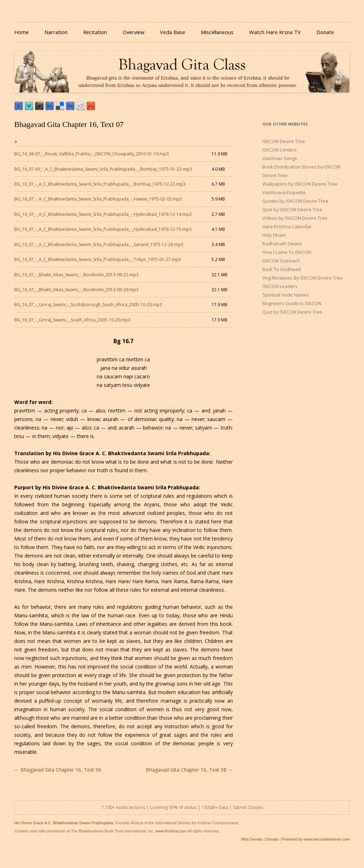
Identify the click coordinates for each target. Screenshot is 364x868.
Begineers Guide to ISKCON (292, 303)
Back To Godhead (282, 269)
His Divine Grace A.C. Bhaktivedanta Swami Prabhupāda (64, 823)
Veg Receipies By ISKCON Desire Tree (303, 278)
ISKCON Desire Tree (284, 141)
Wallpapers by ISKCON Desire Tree (300, 184)
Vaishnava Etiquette (284, 192)
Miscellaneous (217, 32)
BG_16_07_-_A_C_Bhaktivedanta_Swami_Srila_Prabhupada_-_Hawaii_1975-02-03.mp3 (98, 199)
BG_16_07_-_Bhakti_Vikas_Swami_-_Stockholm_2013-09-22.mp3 (76, 275)
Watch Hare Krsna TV (275, 32)
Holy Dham (274, 235)
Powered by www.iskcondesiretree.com (316, 839)
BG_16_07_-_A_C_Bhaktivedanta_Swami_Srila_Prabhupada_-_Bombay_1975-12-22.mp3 (100, 184)
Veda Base (173, 32)
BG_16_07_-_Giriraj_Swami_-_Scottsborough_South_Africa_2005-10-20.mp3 (88, 305)
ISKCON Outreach (281, 261)
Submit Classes (248, 807)
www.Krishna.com (171, 831)
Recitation (95, 32)
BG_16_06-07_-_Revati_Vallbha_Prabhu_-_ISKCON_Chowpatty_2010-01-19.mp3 (92, 154)
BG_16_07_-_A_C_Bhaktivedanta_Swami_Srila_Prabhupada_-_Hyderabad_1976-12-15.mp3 (103, 229)
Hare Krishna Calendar (287, 227)
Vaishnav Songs (280, 158)
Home (22, 32)
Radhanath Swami (282, 244)
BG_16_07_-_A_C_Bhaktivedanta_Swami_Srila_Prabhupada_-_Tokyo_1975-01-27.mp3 (98, 259)
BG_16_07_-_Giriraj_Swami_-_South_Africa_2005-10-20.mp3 (72, 320)
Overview (133, 32)
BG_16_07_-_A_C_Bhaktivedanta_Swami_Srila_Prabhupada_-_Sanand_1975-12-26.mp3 (99, 244)
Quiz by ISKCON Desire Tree (292, 209)
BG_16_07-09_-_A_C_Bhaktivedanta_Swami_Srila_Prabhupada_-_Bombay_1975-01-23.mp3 (103, 169)
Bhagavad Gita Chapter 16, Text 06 (58, 770)
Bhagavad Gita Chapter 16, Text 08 (189, 770)
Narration (56, 32)
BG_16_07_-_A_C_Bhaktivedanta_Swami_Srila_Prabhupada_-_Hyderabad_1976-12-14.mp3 (103, 214)
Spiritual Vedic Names (286, 295)
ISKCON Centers (280, 150)
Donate (325, 32)
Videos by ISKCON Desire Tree (295, 218)
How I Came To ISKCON (287, 252)
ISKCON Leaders (280, 286)
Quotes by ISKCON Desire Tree (295, 201)
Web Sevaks (252, 839)
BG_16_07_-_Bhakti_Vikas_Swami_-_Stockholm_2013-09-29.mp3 (76, 290)
